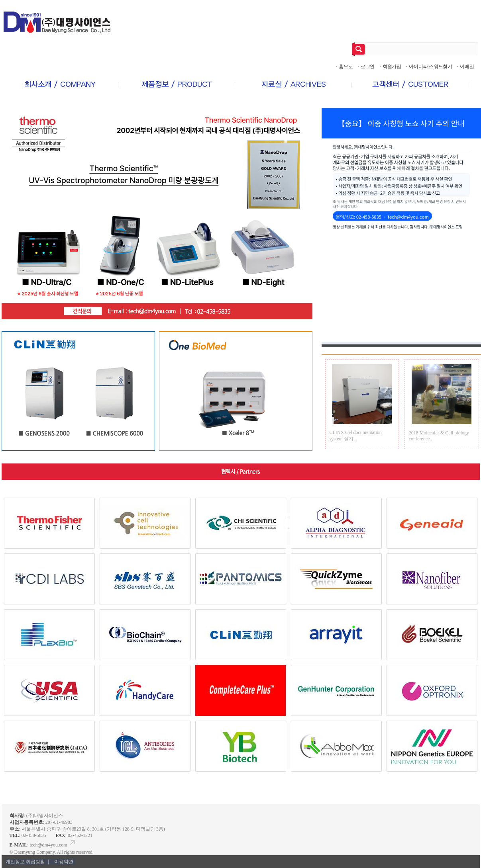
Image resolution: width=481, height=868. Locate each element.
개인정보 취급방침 (28, 862)
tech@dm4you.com (53, 845)
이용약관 (64, 862)
